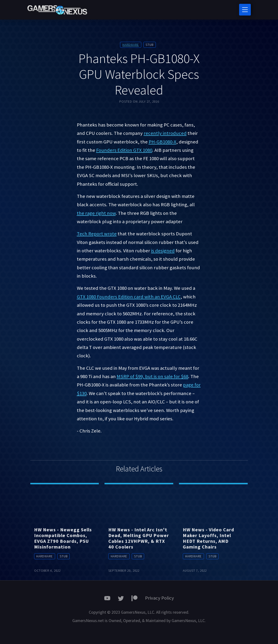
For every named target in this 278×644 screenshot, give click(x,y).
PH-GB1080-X (163, 142)
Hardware (131, 45)
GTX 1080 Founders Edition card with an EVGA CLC (129, 297)
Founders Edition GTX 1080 (124, 150)
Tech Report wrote (97, 234)
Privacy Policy (160, 598)
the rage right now (96, 213)
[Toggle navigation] (245, 10)
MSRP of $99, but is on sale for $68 (152, 376)
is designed (163, 251)
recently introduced (165, 133)
